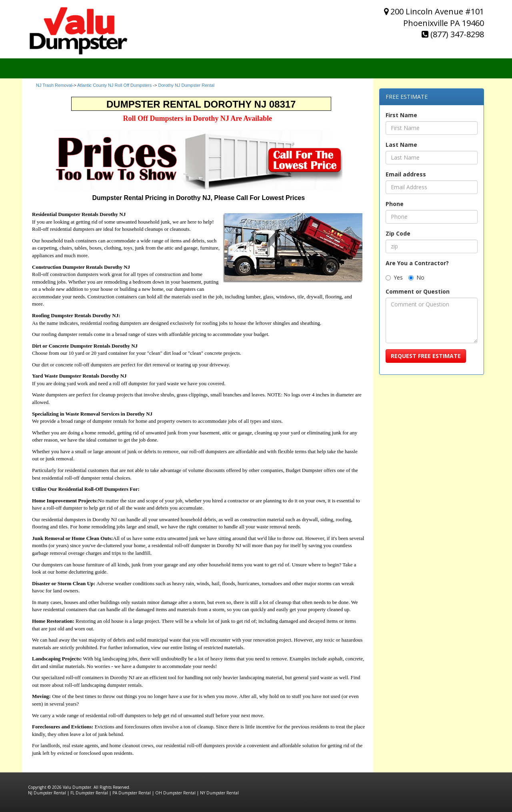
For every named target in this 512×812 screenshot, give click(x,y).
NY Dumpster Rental (219, 793)
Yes (394, 277)
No (416, 277)
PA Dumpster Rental (132, 793)
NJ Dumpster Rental (47, 793)
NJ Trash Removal (54, 85)
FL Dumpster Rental (89, 793)
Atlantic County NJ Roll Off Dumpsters (114, 85)
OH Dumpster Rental (175, 793)
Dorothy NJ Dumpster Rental (186, 85)
